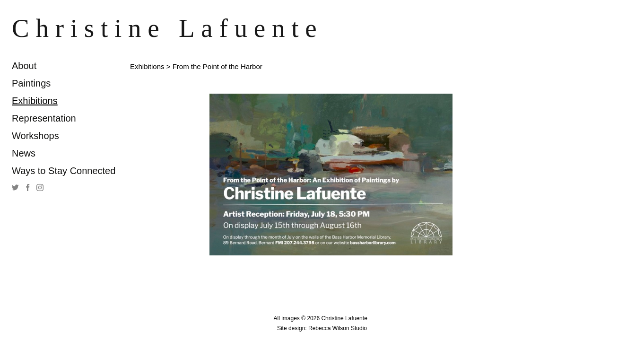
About (24, 66)
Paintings (31, 83)
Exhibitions (35, 101)
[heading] (35, 28)
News (24, 153)
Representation (44, 118)
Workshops (35, 136)
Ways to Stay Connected (64, 171)
